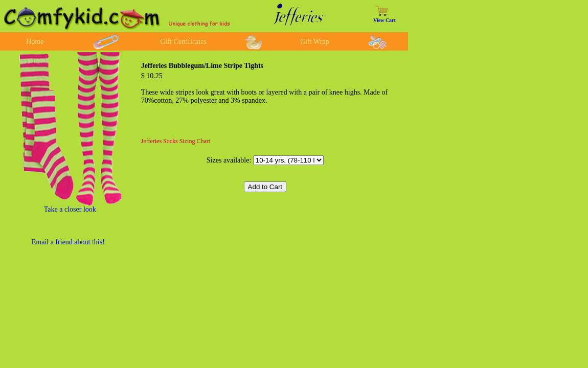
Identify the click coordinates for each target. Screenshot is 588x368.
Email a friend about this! (68, 242)
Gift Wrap (314, 42)
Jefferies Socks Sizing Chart (176, 141)
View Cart (385, 20)
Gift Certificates (183, 42)
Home (35, 42)
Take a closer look (70, 209)
